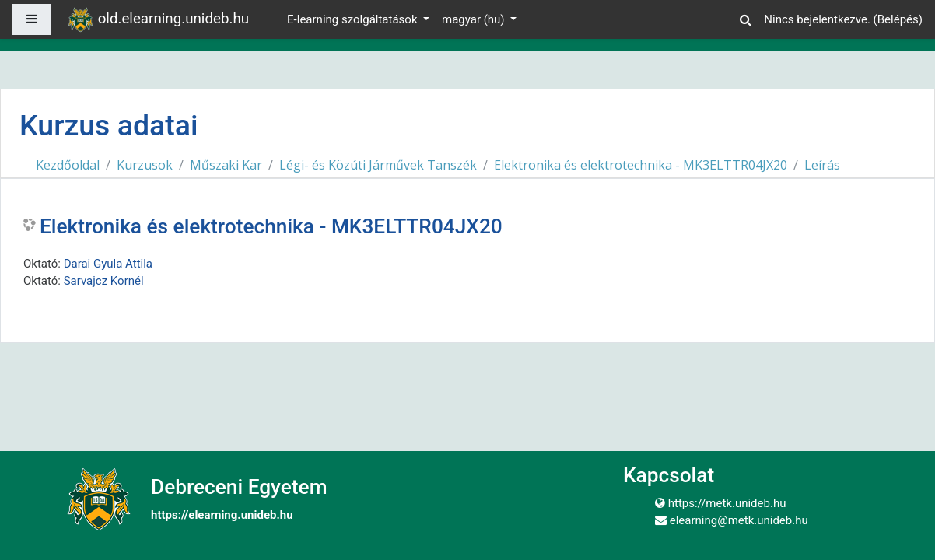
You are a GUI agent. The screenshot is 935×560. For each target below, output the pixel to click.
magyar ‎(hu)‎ (475, 19)
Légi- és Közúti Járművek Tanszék (378, 165)
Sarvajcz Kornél (104, 281)
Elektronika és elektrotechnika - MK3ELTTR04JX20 (641, 165)
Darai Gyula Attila (108, 264)
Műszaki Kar (226, 165)
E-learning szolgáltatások (354, 19)
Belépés (898, 19)
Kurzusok (145, 165)
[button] (745, 17)
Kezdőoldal (68, 165)
